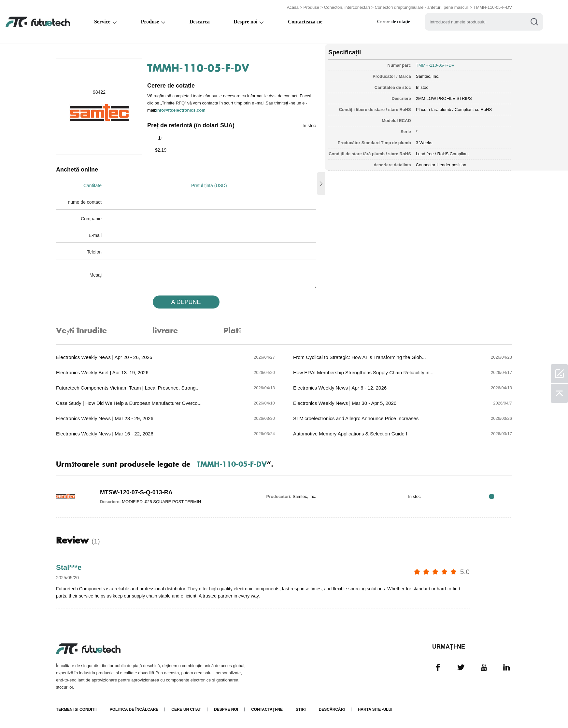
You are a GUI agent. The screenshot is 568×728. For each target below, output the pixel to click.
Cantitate (92, 185)
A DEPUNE (186, 302)
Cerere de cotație (397, 22)
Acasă (293, 7)
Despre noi (247, 22)
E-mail (95, 235)
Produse (311, 7)
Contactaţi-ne (267, 709)
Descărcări (332, 709)
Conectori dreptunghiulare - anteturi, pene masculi (422, 7)
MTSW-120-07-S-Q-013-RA (136, 492)
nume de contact (85, 202)
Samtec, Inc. (428, 76)
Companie (91, 219)
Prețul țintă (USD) (209, 185)
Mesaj (96, 275)
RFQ (492, 496)
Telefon (94, 252)
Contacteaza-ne (307, 22)
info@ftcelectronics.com (181, 110)
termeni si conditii (76, 709)
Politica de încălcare (134, 709)
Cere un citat (186, 709)
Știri (301, 709)
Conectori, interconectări (347, 7)
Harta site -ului (375, 709)
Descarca (201, 22)
